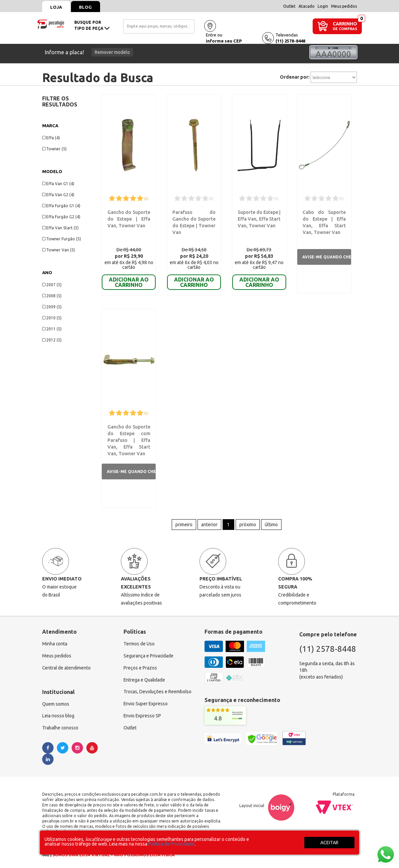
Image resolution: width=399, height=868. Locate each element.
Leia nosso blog (58, 715)
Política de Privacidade (171, 844)
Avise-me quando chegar (327, 257)
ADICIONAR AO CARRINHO (129, 282)
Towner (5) (54, 149)
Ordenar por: (295, 77)
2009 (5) (52, 307)
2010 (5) (52, 318)
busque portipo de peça (92, 25)
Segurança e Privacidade (149, 654)
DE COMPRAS (345, 29)
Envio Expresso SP (143, 715)
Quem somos (56, 703)
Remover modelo (112, 52)
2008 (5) (52, 296)
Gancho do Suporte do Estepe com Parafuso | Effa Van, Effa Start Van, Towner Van (129, 438)
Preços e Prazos (140, 666)
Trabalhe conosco (61, 727)
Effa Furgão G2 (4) (61, 217)
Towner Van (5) (59, 250)
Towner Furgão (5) (62, 239)
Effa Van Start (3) (60, 228)
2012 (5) (52, 340)
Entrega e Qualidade (145, 679)
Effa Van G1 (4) (58, 184)
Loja (56, 7)
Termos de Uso (139, 642)
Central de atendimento (67, 666)
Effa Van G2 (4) (58, 195)
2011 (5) (52, 329)
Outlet (289, 6)
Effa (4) (51, 138)
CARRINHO (345, 24)
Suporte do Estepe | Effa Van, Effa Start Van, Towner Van (259, 219)
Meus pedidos (344, 6)
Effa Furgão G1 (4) (61, 206)
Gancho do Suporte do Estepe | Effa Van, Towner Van (129, 219)
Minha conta (55, 642)
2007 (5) (52, 285)
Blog (86, 7)
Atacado (307, 6)
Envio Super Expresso (146, 703)
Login (323, 6)
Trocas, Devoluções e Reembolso (158, 691)
